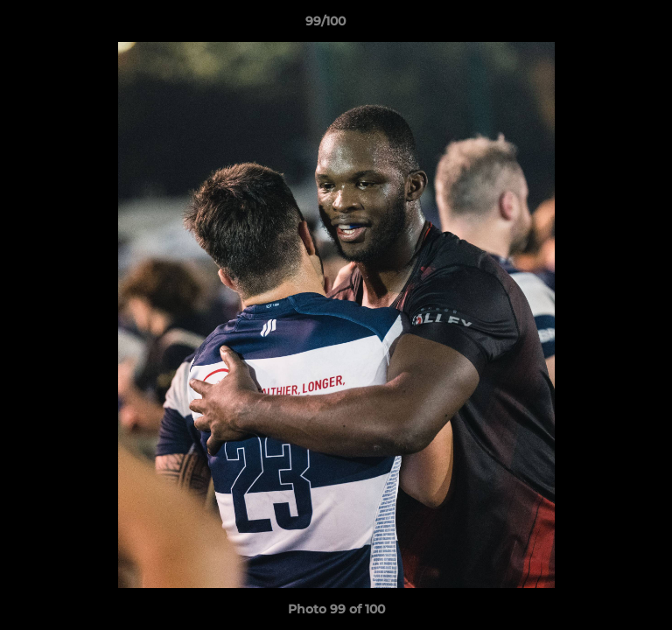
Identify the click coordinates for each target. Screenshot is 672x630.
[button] (609, 25)
